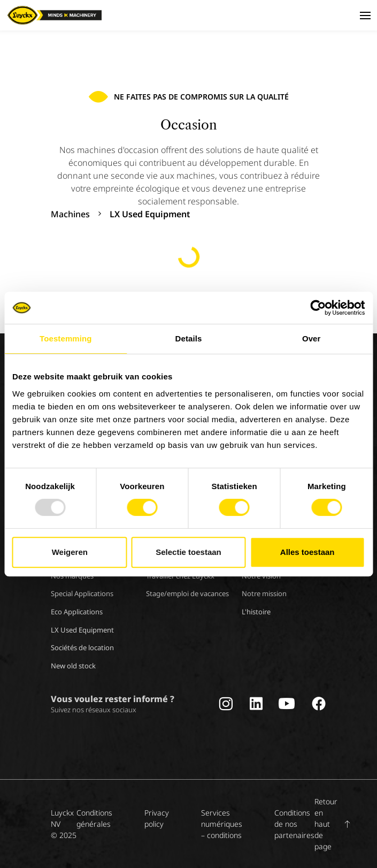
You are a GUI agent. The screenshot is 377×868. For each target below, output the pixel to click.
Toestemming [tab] (66, 338)
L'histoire (256, 612)
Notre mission (264, 593)
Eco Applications (77, 612)
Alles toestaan (307, 552)
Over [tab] (311, 338)
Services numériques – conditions (222, 824)
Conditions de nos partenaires (294, 824)
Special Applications (82, 593)
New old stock (73, 666)
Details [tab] (189, 338)
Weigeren (70, 552)
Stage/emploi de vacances (187, 593)
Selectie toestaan (188, 552)
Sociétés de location (82, 648)
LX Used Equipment (82, 630)
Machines (70, 214)
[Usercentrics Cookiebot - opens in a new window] (318, 308)
